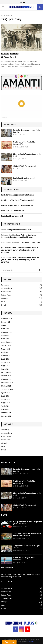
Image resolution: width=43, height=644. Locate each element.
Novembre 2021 (7, 383)
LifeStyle (4, 298)
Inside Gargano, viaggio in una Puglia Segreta (18, 195)
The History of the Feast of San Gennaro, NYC (18, 200)
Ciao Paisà (9, 57)
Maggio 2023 (6, 349)
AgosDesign (31, 642)
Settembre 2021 (7, 389)
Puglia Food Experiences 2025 (24, 178)
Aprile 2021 (5, 406)
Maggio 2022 (6, 366)
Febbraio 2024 (6, 342)
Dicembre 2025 (7, 319)
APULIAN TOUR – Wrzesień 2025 (25, 166)
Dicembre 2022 (7, 356)
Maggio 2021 (6, 403)
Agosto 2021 (6, 393)
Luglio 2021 (5, 396)
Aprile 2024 (5, 336)
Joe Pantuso (5, 248)
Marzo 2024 (5, 339)
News (3, 302)
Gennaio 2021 (6, 416)
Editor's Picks (5, 54)
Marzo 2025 (5, 329)
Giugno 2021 (6, 399)
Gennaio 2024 (6, 346)
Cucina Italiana (6, 288)
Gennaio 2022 (6, 376)
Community (5, 285)
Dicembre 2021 (7, 379)
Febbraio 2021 (6, 413)
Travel (3, 305)
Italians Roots (14, 54)
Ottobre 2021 (6, 386)
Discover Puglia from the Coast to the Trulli (17, 206)
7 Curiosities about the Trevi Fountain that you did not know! (27, 535)
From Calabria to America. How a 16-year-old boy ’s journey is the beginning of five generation (20, 250)
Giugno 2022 (6, 362)
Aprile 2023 (5, 352)
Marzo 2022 (5, 369)
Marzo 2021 (5, 409)
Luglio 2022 (5, 359)
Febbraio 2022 (6, 373)
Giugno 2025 (6, 322)
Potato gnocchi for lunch (31, 243)
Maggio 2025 (6, 325)
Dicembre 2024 (7, 332)
